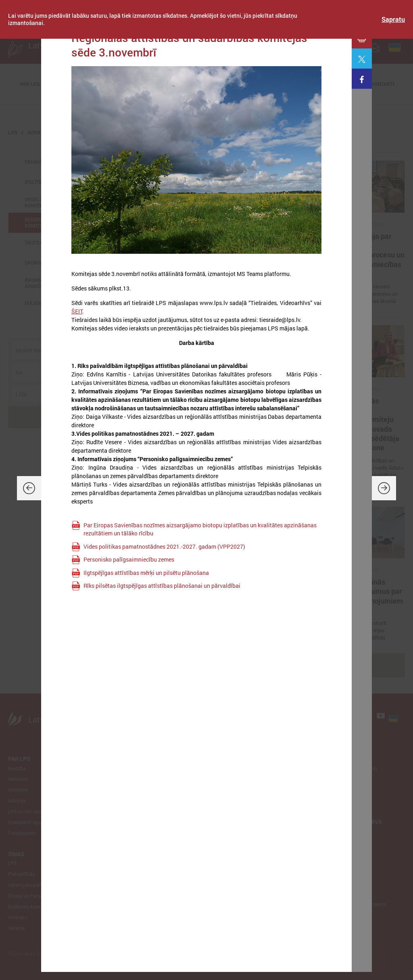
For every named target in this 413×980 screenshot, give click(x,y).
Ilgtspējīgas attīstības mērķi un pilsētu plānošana (146, 573)
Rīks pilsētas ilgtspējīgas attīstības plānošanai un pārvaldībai (162, 586)
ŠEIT (77, 311)
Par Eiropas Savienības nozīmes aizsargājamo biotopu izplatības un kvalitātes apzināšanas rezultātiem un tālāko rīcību (200, 529)
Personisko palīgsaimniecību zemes (129, 559)
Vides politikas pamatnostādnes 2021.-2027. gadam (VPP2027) (164, 546)
